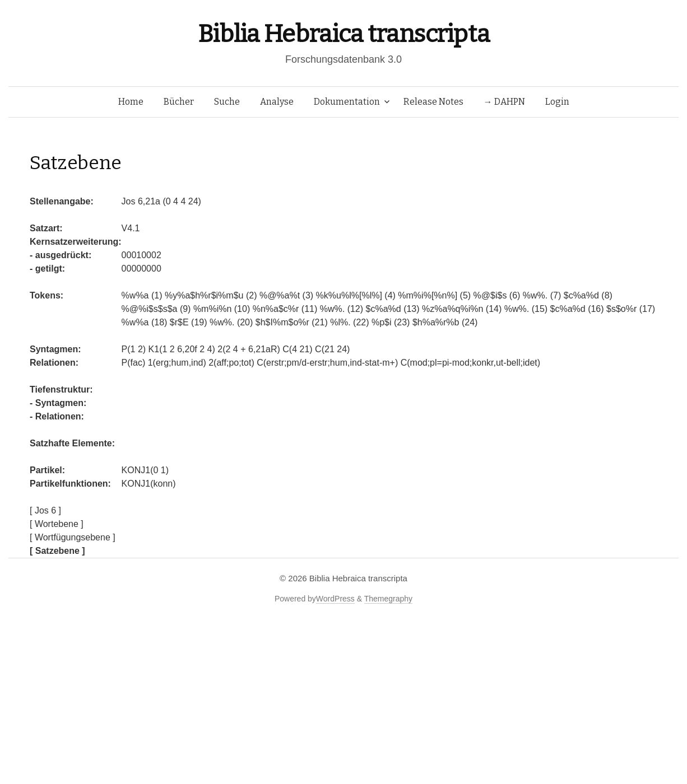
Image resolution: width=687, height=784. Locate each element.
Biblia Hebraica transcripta (343, 34)
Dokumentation (347, 102)
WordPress (335, 599)
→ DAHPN (504, 102)
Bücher (179, 102)
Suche (227, 102)
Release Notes (433, 102)
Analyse (277, 102)
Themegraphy (388, 599)
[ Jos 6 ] (45, 510)
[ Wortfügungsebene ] (73, 537)
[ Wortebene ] (57, 524)
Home (131, 102)
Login (557, 102)
